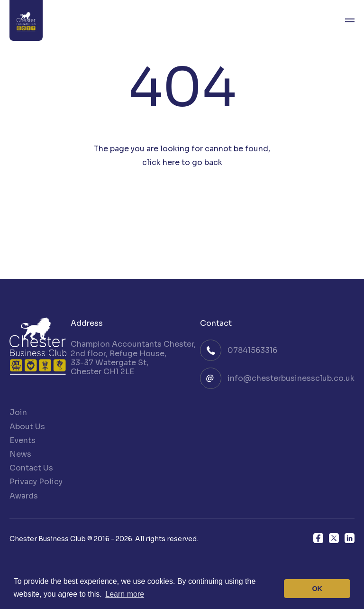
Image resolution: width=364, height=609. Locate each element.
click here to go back (182, 162)
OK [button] (317, 589)
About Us (27, 427)
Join (18, 412)
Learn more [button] (125, 594)
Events (23, 440)
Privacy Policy (36, 482)
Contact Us (31, 468)
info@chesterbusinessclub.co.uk (291, 378)
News (20, 454)
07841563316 (252, 350)
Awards (24, 496)
